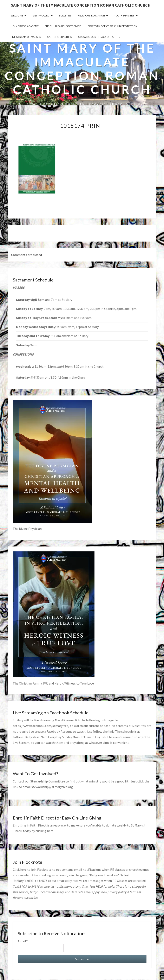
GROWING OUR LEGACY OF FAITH (98, 37)
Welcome (17, 15)
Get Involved (41, 15)
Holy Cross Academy (25, 26)
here (50, 831)
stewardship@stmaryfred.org (52, 787)
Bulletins (65, 15)
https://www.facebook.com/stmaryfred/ (41, 726)
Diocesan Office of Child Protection (112, 26)
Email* (41, 946)
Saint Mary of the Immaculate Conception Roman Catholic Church (81, 5)
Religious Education (91, 15)
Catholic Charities (60, 37)
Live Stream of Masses (26, 37)
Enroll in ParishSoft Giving (63, 26)
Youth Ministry (124, 15)
